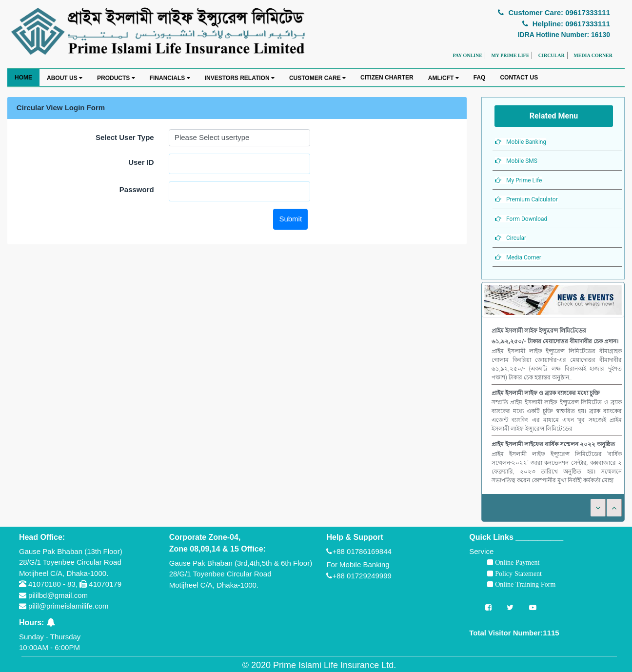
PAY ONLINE (467, 55)
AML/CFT (444, 78)
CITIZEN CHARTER (387, 78)
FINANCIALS (170, 78)
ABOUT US (65, 78)
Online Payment (516, 562)
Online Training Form (524, 584)
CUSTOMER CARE (317, 78)
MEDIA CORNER (593, 55)
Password (137, 189)
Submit (290, 219)
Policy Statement (517, 573)
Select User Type (125, 137)
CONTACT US (519, 78)
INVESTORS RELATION (240, 78)
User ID (141, 162)
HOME (23, 78)
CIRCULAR (552, 55)
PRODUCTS (116, 78)
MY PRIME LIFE (510, 55)
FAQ (480, 78)
